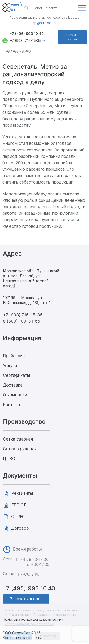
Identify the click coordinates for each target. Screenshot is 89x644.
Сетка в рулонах (20, 449)
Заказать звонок (73, 37)
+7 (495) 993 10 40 (27, 34)
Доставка (13, 385)
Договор (20, 528)
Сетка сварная (18, 439)
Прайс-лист (15, 356)
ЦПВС (9, 458)
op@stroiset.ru (44, 23)
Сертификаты (16, 375)
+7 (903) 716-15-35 (26, 41)
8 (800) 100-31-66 (21, 321)
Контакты (13, 404)
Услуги (10, 366)
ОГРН (17, 516)
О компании (15, 395)
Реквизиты (22, 493)
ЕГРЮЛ (19, 505)
